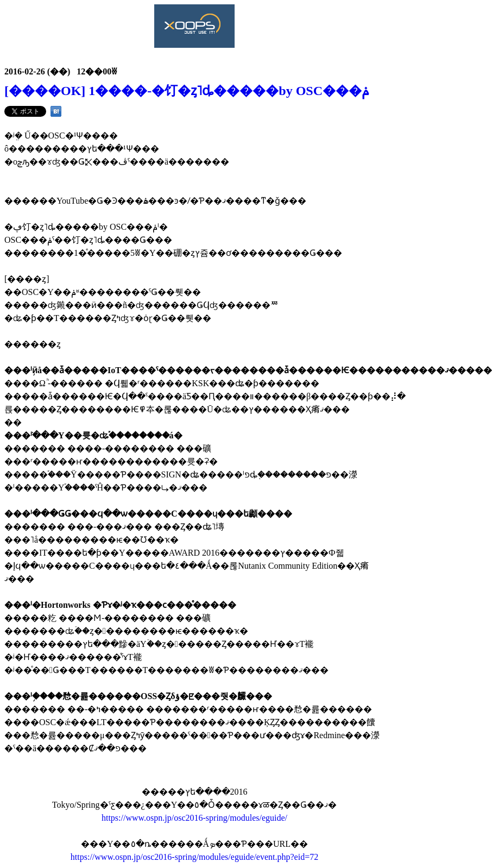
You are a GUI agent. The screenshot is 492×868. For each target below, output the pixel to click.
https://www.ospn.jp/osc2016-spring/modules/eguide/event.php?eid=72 (194, 857)
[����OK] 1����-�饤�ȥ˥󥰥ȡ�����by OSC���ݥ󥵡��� (187, 91)
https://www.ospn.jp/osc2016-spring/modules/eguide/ (194, 818)
